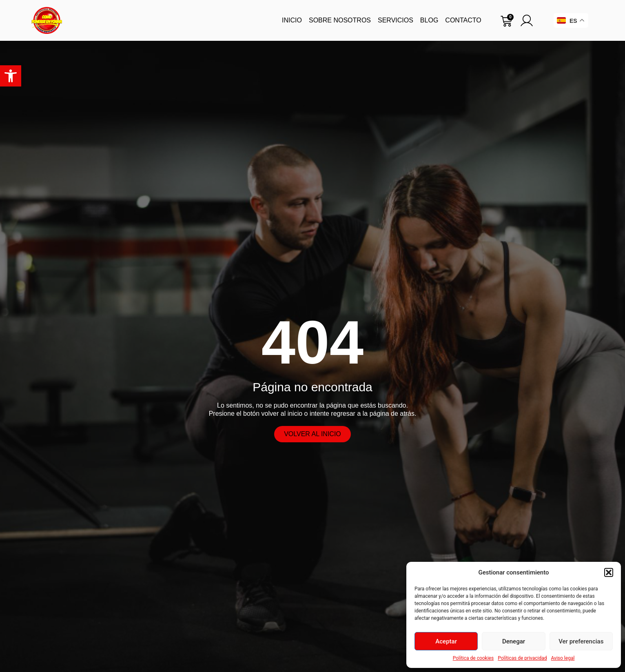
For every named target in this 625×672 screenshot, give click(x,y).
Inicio (292, 20)
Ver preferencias (581, 641)
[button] (11, 76)
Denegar (514, 641)
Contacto (463, 20)
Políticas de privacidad (522, 658)
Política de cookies (473, 658)
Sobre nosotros (340, 20)
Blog (429, 20)
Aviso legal (563, 658)
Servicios (396, 20)
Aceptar (446, 641)
